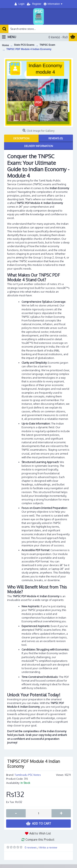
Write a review (48, 847)
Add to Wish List (40, 833)
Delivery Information (39, 146)
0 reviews (31, 847)
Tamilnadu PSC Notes (28, 775)
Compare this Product (40, 839)
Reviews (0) (56, 138)
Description (21, 138)
